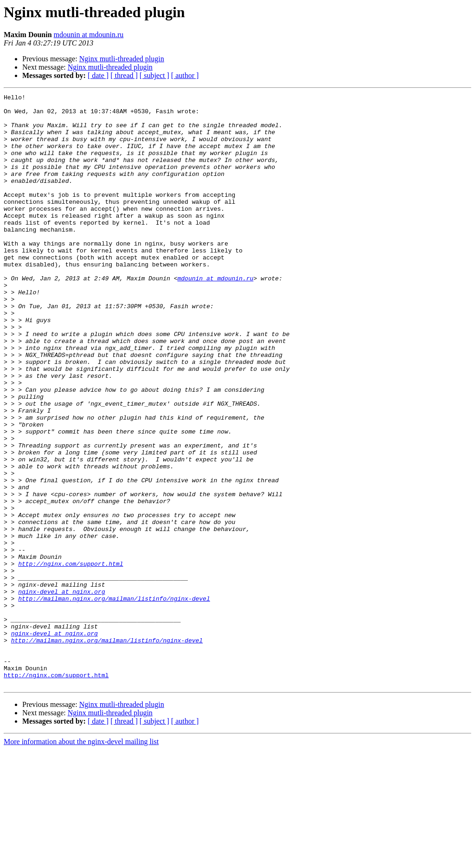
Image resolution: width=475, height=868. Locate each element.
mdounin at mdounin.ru (89, 35)
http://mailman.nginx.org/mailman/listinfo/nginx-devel (114, 700)
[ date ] (98, 75)
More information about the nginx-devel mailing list (81, 860)
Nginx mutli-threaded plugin (122, 59)
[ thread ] (124, 75)
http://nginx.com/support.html (71, 658)
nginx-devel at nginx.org (61, 692)
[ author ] (185, 75)
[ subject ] (154, 75)
